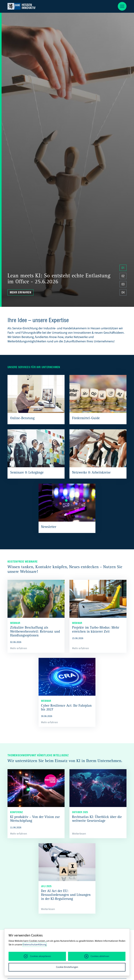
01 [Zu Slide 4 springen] (123, 268)
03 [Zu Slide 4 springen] (123, 285)
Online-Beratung (22, 418)
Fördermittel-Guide (86, 418)
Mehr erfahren (21, 293)
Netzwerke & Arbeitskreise (91, 473)
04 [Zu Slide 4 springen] (123, 293)
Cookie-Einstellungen (67, 967)
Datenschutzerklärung (35, 945)
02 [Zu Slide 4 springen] (123, 276)
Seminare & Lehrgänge (27, 473)
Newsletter (49, 527)
